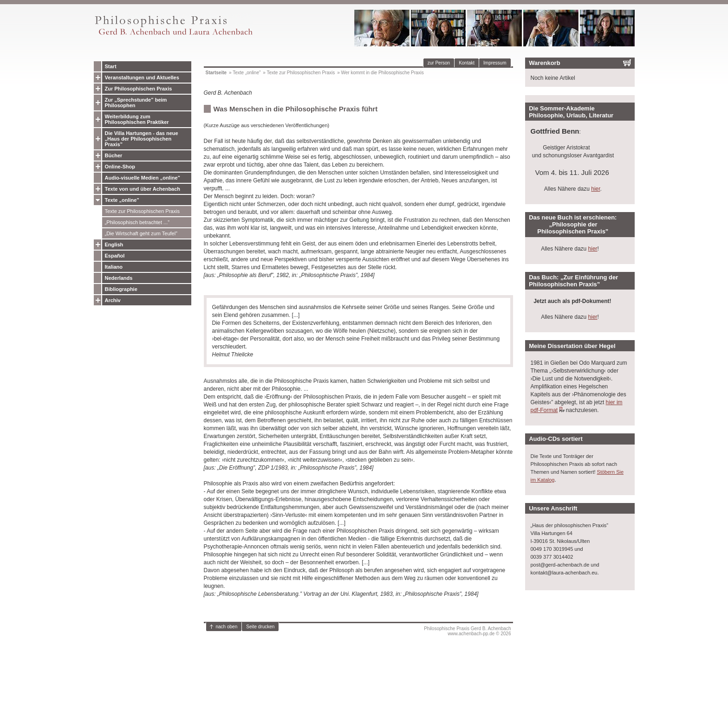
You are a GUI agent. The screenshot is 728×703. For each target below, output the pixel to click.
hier (595, 189)
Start (111, 66)
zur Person (439, 63)
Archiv (113, 300)
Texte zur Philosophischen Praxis (142, 211)
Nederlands (119, 278)
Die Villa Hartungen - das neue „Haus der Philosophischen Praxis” (142, 139)
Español (115, 256)
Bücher (114, 155)
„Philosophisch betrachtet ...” (137, 222)
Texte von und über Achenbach (143, 189)
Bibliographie (121, 289)
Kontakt (467, 63)
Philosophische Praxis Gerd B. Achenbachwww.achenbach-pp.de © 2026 (467, 631)
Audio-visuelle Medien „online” (143, 178)
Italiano (114, 267)
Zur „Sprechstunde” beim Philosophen (136, 103)
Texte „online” (122, 200)
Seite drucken (260, 627)
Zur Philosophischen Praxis (139, 89)
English (114, 245)
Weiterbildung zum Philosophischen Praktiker (137, 119)
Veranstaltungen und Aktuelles (142, 77)
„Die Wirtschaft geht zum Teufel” (141, 233)
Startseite (216, 73)
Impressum (495, 63)
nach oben (227, 627)
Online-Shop (120, 167)
